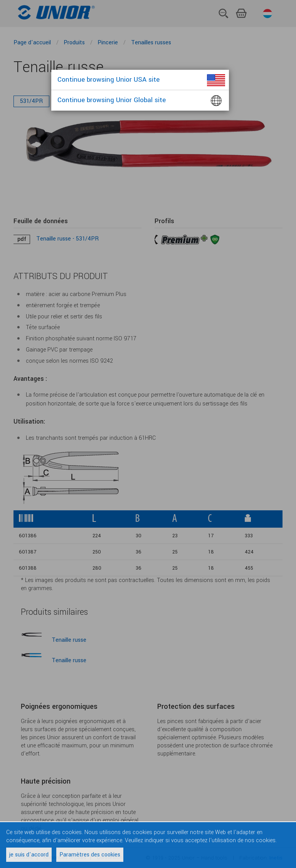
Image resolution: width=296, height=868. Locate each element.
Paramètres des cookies (90, 855)
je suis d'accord (29, 855)
